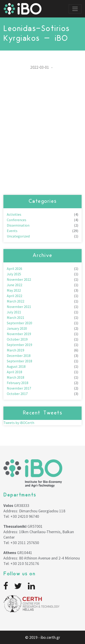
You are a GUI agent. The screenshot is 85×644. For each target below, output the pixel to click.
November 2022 (19, 279)
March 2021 (16, 317)
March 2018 (16, 377)
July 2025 (14, 274)
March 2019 (16, 350)
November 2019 (19, 334)
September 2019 (19, 345)
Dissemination (18, 225)
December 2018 (19, 356)
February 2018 (18, 383)
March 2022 (16, 301)
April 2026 (15, 269)
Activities (14, 214)
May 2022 (14, 290)
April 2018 (15, 372)
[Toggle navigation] (75, 9)
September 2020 (19, 323)
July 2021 (14, 312)
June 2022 (15, 285)
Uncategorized (18, 236)
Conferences (17, 220)
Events (12, 231)
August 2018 (16, 366)
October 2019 (17, 339)
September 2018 (19, 361)
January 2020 (17, 328)
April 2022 (15, 296)
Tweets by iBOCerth (19, 423)
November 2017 (19, 388)
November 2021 (19, 307)
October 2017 (17, 394)
